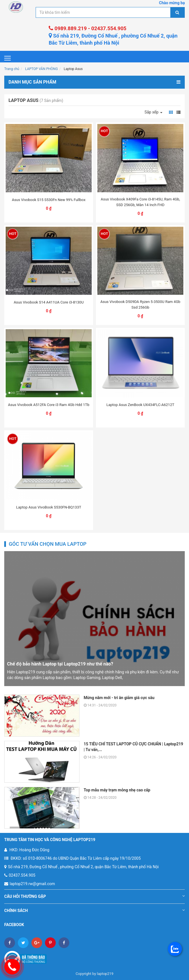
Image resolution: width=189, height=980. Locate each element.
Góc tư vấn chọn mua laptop (48, 544)
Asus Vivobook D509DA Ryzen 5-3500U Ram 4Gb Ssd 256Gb (140, 305)
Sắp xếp (153, 112)
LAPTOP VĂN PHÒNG (41, 69)
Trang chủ (12, 69)
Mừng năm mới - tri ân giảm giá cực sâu (119, 698)
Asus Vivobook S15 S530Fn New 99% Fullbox (49, 200)
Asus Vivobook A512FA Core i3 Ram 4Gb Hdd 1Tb (49, 405)
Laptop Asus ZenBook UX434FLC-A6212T (140, 405)
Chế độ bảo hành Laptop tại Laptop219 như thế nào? (60, 664)
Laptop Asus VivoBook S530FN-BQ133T (49, 507)
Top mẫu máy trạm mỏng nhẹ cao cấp (117, 790)
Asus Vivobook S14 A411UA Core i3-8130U (49, 302)
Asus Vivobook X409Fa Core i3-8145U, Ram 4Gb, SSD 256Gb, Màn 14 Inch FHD (140, 202)
